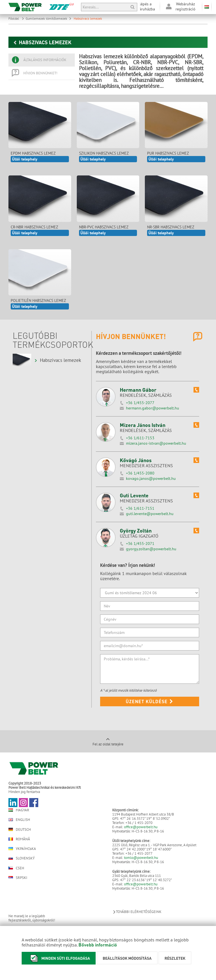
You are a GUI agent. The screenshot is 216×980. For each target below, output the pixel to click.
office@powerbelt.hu (141, 827)
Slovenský (22, 858)
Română (19, 839)
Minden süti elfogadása (59, 958)
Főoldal (16, 18)
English (19, 820)
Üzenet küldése (149, 701)
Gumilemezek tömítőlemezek (49, 18)
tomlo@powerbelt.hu (141, 858)
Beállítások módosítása (127, 958)
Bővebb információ (98, 945)
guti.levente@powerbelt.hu (150, 514)
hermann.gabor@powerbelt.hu (153, 408)
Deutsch (20, 829)
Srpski (18, 878)
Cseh (16, 868)
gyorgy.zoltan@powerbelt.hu (151, 549)
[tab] (42, 60)
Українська (22, 849)
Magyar (19, 810)
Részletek (175, 958)
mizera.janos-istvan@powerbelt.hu (156, 443)
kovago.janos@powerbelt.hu (151, 478)
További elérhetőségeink (137, 912)
